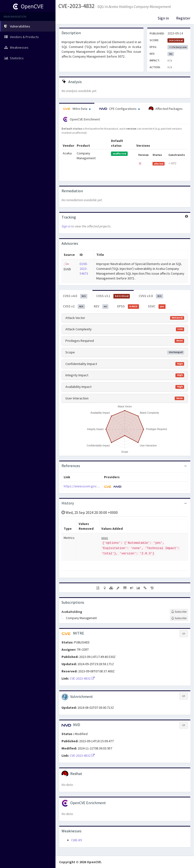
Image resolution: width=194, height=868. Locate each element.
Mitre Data (77, 109)
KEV (101, 306)
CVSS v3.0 (151, 296)
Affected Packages (166, 109)
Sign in (163, 18)
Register (183, 18)
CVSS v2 (74, 306)
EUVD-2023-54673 (84, 269)
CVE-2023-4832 (76, 6)
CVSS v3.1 (113, 296)
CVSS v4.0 (75, 296)
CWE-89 (76, 840)
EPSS (128, 306)
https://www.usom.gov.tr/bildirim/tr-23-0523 (95, 486)
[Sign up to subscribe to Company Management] (179, 618)
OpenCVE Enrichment (81, 119)
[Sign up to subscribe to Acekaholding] (179, 612)
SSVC (157, 306)
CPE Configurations (120, 109)
